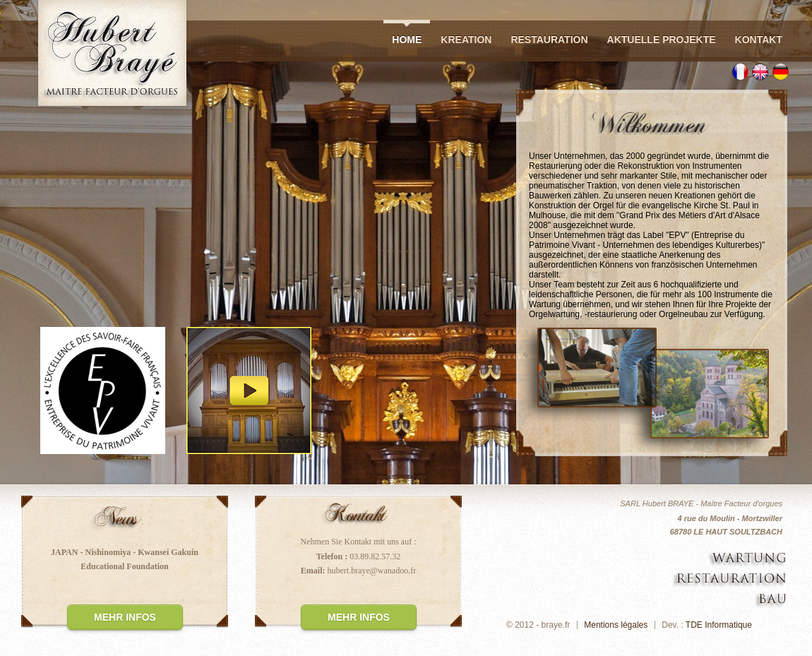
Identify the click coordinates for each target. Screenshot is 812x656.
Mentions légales (616, 625)
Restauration (549, 40)
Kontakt (759, 40)
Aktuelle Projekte (662, 40)
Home (407, 40)
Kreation (466, 40)
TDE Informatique (719, 625)
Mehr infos (125, 617)
